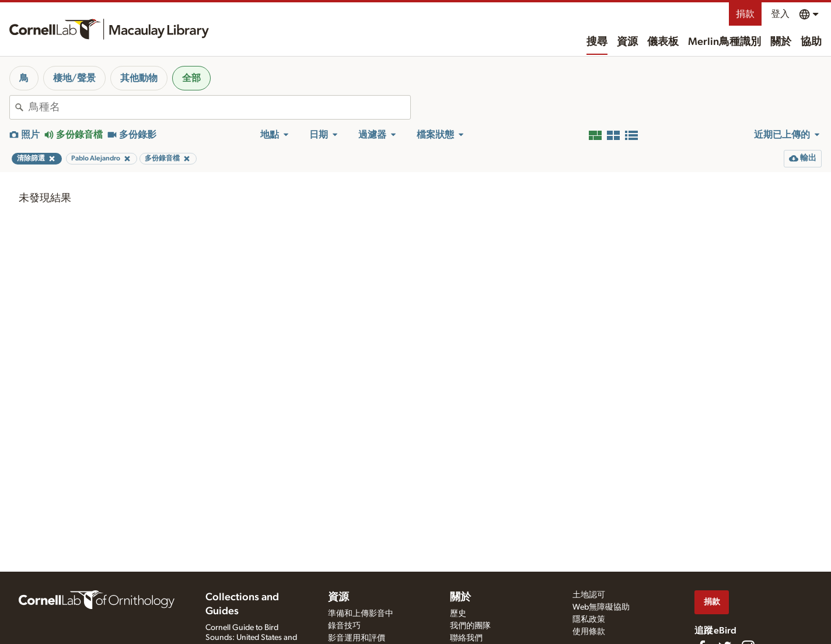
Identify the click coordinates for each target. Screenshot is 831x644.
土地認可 (589, 595)
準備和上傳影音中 (361, 614)
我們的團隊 (470, 626)
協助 (811, 42)
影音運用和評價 (357, 638)
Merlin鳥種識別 (724, 42)
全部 (191, 78)
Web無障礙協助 (601, 607)
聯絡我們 (466, 638)
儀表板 (663, 42)
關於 (781, 42)
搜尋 (597, 42)
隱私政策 (589, 619)
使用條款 (589, 632)
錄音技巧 (344, 626)
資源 (627, 42)
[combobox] (219, 107)
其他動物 (139, 78)
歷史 (458, 614)
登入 (780, 14)
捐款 (745, 14)
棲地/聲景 (74, 78)
